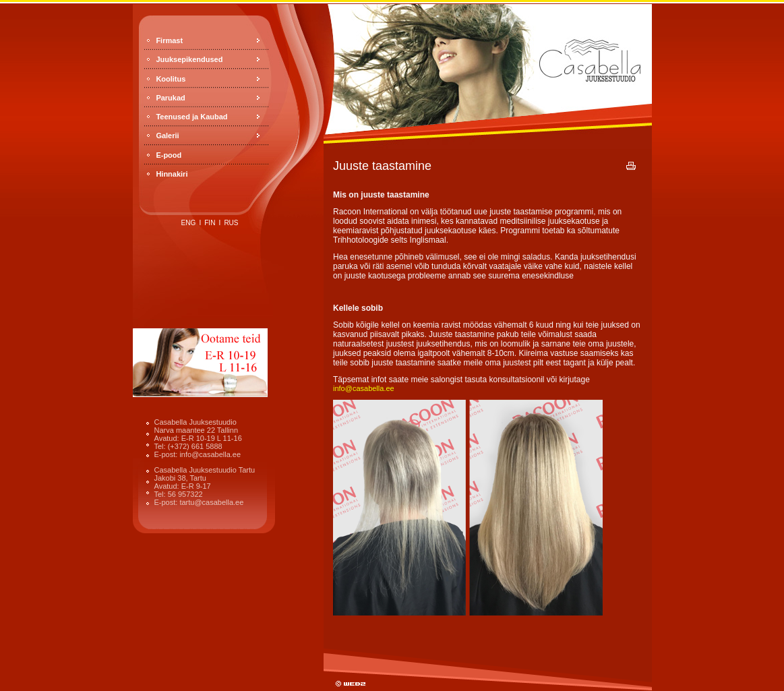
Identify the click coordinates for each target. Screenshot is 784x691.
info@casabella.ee (364, 388)
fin (210, 223)
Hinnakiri (172, 174)
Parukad (170, 98)
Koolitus (171, 79)
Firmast (169, 40)
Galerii (167, 136)
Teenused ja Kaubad (191, 117)
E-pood (169, 155)
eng (189, 223)
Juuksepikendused (189, 59)
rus (231, 223)
